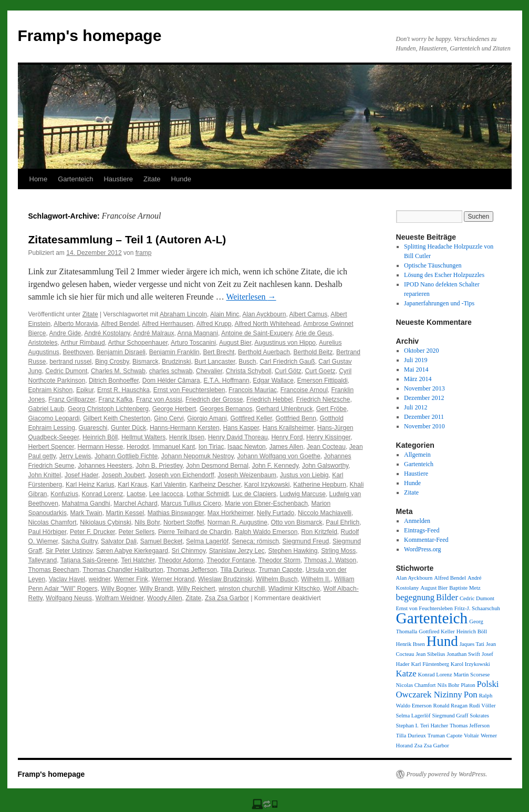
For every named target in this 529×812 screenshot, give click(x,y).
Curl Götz (288, 371)
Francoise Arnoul (304, 390)
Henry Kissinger (328, 437)
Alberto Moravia (76, 324)
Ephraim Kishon (51, 390)
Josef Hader (81, 475)
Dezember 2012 (424, 398)
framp (144, 253)
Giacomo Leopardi (54, 418)
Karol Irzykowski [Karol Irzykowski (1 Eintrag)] (470, 664)
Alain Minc (225, 314)
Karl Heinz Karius (90, 485)
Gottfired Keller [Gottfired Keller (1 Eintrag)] (437, 631)
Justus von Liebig (304, 475)
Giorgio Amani (207, 418)
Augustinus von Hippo (285, 343)
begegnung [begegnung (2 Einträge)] (416, 597)
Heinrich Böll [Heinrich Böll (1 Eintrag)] (472, 631)
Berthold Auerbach (264, 352)
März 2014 (418, 379)
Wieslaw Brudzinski (225, 579)
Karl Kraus (132, 485)
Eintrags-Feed (422, 530)
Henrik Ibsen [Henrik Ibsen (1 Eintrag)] (411, 644)
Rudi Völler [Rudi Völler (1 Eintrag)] (482, 706)
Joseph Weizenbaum (247, 475)
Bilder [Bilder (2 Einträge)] (447, 597)
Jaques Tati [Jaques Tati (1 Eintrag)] (472, 644)
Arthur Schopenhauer (138, 343)
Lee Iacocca (166, 494)
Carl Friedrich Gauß (287, 362)
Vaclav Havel (67, 579)
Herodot (138, 447)
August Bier (235, 343)
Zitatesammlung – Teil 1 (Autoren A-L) (127, 239)
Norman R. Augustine (237, 522)
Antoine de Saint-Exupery (257, 333)
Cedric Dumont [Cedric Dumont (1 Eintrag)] (477, 598)
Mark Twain (86, 513)
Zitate (152, 179)
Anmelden (417, 521)
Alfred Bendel (120, 324)
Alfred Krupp (214, 324)
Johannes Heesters (105, 466)
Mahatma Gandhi (86, 503)
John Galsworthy (325, 466)
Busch (247, 362)
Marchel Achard (135, 503)
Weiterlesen (251, 297)
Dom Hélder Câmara (171, 381)
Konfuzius (64, 494)
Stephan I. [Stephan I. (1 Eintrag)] (407, 726)
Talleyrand (43, 560)
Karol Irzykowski (267, 485)
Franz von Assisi (159, 399)
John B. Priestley (159, 466)
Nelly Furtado (276, 513)
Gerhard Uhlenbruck (284, 409)
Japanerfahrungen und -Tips (439, 303)
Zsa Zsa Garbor (227, 598)
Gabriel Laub (46, 409)
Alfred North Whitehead (267, 324)
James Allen (286, 447)
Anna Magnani (198, 333)
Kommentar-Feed (426, 540)
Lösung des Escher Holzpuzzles (444, 275)
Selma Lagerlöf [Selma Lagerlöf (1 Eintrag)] (413, 716)
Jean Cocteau (326, 447)
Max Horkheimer (230, 513)
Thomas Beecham (54, 570)
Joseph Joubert (123, 475)
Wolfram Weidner (120, 598)
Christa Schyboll (249, 371)
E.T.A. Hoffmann (226, 381)
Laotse (136, 494)
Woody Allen (165, 598)
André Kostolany (107, 333)
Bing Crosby (112, 362)
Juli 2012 (416, 407)
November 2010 (424, 426)
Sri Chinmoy (189, 551)
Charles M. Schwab (118, 371)
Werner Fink (131, 579)
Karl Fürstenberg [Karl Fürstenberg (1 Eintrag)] (430, 664)
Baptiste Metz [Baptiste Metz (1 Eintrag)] (465, 588)
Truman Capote (280, 570)
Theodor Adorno (181, 560)
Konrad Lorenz (103, 494)
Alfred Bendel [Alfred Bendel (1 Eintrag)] (450, 578)
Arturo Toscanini (193, 343)
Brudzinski (176, 362)
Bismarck (145, 362)
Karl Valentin (168, 485)
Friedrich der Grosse (214, 399)
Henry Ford (287, 437)
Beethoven (78, 352)
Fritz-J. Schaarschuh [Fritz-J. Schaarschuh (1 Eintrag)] (477, 608)
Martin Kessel (125, 513)
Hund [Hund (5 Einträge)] (442, 641)
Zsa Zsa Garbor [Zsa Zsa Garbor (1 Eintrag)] (431, 746)
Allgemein (417, 455)
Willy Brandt (156, 589)
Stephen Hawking (293, 551)
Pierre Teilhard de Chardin (195, 532)
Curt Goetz (320, 371)
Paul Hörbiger (48, 532)
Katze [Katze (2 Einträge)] (406, 674)
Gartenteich (75, 179)
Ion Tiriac (211, 447)
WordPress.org (422, 549)
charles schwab (171, 371)
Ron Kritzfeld (319, 532)
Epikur (85, 390)
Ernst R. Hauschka (123, 390)
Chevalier (209, 371)
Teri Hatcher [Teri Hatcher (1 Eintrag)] (434, 726)
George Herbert (174, 409)
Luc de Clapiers (254, 494)
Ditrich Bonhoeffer (114, 381)
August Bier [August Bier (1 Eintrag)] (434, 588)
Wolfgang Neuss (69, 598)
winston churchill (242, 589)
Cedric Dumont (66, 371)
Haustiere (118, 179)
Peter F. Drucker (92, 532)
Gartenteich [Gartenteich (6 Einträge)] (432, 618)
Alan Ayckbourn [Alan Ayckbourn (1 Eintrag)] (414, 578)
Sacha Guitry (79, 541)
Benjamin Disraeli (121, 352)
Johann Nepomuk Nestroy (198, 456)
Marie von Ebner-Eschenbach (266, 503)
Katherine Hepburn (320, 485)
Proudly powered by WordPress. (447, 774)
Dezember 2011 (424, 417)
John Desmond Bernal (217, 466)
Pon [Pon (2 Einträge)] (471, 695)
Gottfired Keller (251, 418)
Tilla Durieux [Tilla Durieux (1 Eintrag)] (411, 736)
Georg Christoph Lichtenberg (108, 409)
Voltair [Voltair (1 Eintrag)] (471, 736)
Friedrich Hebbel (269, 399)
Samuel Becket (162, 541)
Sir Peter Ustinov (69, 551)
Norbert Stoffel (184, 522)
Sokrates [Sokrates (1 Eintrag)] (479, 716)
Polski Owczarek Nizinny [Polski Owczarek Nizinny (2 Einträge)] (448, 689)
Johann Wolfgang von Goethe (279, 456)
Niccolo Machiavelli (325, 513)
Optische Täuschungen (433, 265)
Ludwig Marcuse (303, 494)
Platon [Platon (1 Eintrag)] (468, 685)
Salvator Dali (119, 541)
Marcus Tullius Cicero (191, 503)
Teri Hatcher (138, 560)
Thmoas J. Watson (330, 560)
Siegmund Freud (306, 541)
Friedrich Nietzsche (323, 399)
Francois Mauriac (253, 390)
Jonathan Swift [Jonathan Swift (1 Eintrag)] (463, 654)
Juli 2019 (416, 360)
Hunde (181, 179)
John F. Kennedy (276, 466)
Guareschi (93, 428)
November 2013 (424, 388)
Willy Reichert (196, 589)
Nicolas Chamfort (53, 522)
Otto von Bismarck (297, 522)
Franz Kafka (116, 399)
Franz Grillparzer (72, 399)
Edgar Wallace (273, 381)
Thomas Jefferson (192, 570)
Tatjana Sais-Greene (89, 560)
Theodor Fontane (231, 560)
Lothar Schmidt (208, 494)
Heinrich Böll (100, 437)
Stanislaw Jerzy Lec (237, 551)
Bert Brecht (219, 352)
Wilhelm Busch (277, 579)
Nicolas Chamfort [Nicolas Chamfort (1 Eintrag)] (416, 685)
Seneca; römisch (255, 541)
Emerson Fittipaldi (323, 381)
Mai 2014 (416, 369)
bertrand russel (70, 362)
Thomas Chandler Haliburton (123, 570)
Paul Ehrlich (343, 522)
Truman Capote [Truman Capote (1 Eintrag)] (445, 736)
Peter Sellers (137, 532)
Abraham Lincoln (183, 314)
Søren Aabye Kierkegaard (132, 551)
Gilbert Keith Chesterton (117, 418)
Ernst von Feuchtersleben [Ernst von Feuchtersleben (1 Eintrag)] (424, 608)
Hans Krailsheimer (288, 428)
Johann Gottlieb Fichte (126, 456)
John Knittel (45, 475)
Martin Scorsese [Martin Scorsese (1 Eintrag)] (471, 675)
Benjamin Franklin (174, 352)
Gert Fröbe (331, 409)
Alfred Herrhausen (167, 324)
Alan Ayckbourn (264, 314)
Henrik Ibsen (187, 437)
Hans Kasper (241, 428)
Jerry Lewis (75, 456)
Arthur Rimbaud (83, 343)
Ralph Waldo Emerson (266, 532)
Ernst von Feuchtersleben (189, 390)
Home (39, 179)
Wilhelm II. (316, 579)
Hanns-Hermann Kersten (185, 428)
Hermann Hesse (101, 447)
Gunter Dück (128, 428)
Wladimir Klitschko (294, 589)
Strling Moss (338, 551)
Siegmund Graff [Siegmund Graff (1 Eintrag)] (450, 716)
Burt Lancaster (215, 362)
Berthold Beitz (313, 352)
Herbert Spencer (51, 447)
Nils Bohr (147, 522)
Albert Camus (309, 314)
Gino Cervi (169, 418)
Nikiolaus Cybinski (105, 522)
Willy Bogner (118, 589)
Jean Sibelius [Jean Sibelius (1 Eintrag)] (430, 654)
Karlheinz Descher (215, 485)
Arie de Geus (314, 333)
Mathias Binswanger (176, 513)
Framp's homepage (90, 35)
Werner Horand (173, 579)
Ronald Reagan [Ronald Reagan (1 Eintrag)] (450, 706)
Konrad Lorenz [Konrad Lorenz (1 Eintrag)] (435, 675)
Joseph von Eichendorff (181, 475)
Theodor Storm (279, 560)
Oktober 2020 (421, 351)
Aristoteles (43, 343)
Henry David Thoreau (238, 437)
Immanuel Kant (174, 447)
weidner (100, 579)
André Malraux (153, 333)
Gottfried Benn (295, 418)
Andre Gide (65, 333)
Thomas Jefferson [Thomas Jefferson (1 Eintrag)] (470, 726)
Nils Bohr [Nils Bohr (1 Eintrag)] (449, 685)
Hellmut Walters (143, 437)
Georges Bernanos (226, 409)
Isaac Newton (247, 447)
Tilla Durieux (238, 570)
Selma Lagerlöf (207, 541)
